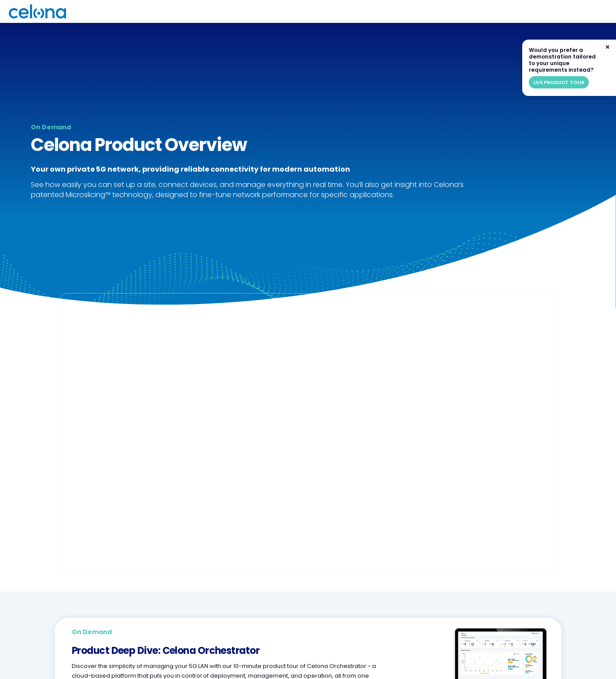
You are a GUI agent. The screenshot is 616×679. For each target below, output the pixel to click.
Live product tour (559, 82)
